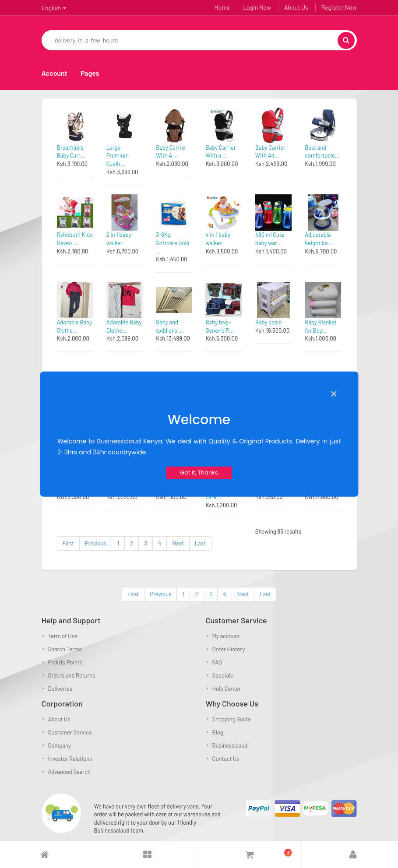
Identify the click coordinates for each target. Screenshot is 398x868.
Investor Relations (70, 759)
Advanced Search (69, 772)
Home (222, 7)
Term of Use (63, 636)
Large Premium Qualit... (118, 156)
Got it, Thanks (199, 473)
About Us (296, 7)
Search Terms (65, 649)
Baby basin (269, 322)
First (68, 543)
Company (60, 745)
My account (226, 636)
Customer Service (70, 732)
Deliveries (60, 689)
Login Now (257, 7)
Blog (218, 732)
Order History (229, 649)
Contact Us (226, 759)
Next (178, 543)
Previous (96, 543)
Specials (223, 675)
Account (55, 73)
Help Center (227, 689)
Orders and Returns (72, 675)
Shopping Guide (232, 719)
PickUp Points (65, 662)
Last (200, 543)
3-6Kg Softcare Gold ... (173, 243)
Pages (90, 73)
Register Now (339, 7)
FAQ (217, 662)
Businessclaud (230, 745)
